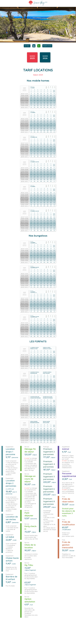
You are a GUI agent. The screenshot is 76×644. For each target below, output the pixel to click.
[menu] (27, 46)
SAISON (32, 56)
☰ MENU (27, 46)
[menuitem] (27, 46)
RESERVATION (47, 46)
